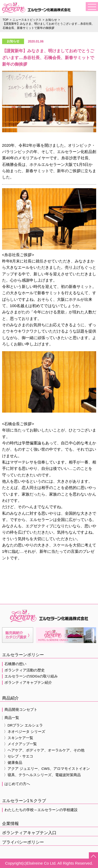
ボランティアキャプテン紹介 (28, 683)
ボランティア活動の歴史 (25, 670)
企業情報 (10, 824)
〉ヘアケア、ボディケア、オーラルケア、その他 (44, 750)
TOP (5, 20)
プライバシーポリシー (23, 842)
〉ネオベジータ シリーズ (25, 732)
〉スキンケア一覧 (19, 738)
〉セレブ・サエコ (19, 756)
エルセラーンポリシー (23, 655)
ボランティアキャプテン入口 (29, 833)
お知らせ (51, 20)
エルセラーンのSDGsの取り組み (31, 676)
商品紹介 (10, 698)
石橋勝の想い (15, 664)
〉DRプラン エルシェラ (23, 725)
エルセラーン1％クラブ (24, 801)
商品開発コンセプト (21, 710)
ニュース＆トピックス (27, 20)
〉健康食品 (13, 763)
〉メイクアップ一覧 (20, 744)
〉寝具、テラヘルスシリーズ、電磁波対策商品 (42, 775)
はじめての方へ (17, 784)
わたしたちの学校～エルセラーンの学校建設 (41, 810)
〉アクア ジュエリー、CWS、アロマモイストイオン (47, 769)
